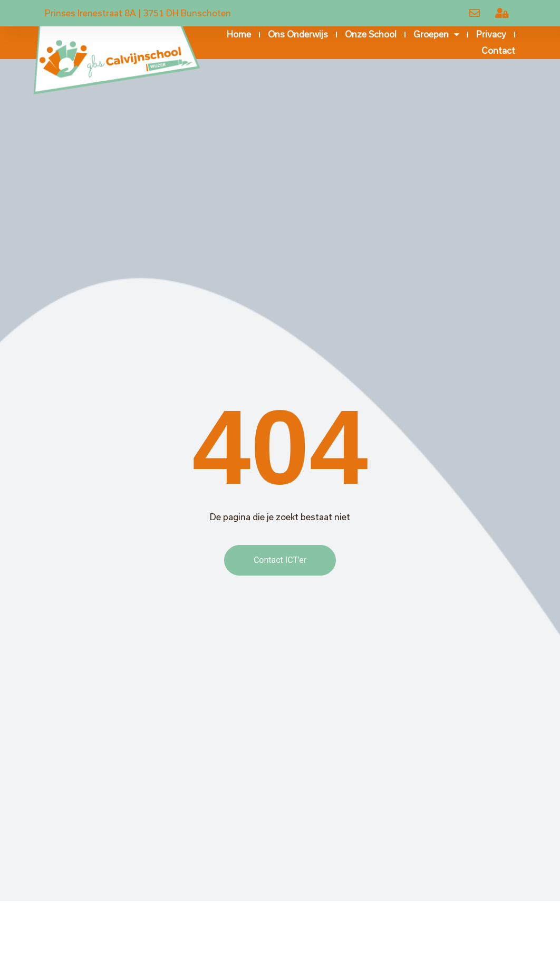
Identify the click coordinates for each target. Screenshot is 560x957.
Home (239, 34)
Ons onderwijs (298, 34)
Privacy (491, 34)
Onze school (371, 34)
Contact (498, 50)
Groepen (436, 35)
